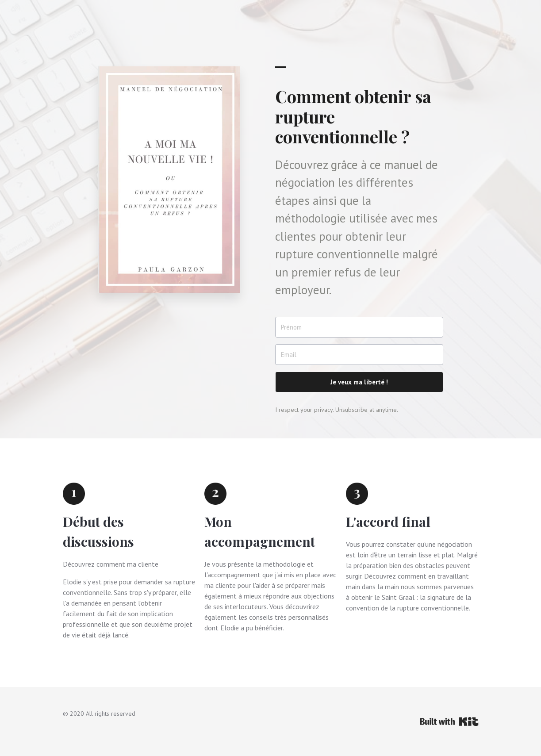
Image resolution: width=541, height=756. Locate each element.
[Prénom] (359, 327)
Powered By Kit (449, 721)
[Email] (359, 355)
